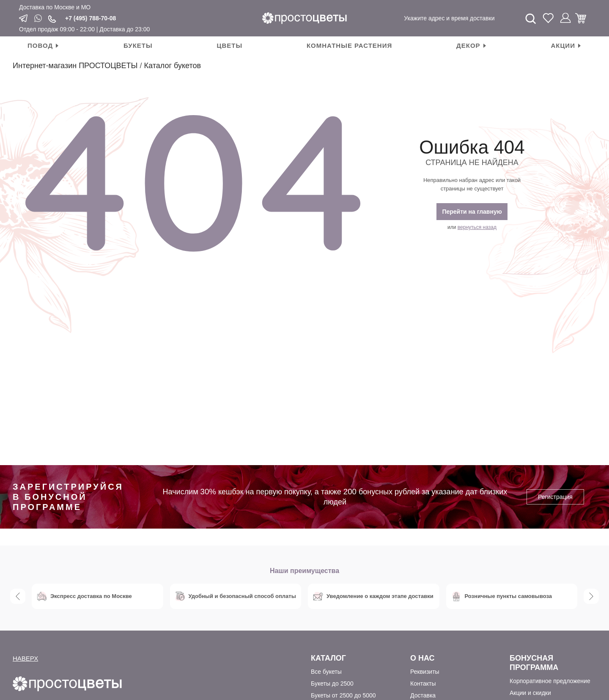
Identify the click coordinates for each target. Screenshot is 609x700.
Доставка (423, 695)
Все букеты (326, 672)
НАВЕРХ (25, 658)
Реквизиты (425, 672)
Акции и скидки (530, 693)
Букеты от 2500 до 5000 (343, 695)
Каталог (328, 658)
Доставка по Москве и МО (55, 7)
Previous (18, 596)
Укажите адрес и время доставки (449, 18)
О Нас (422, 658)
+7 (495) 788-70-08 (91, 18)
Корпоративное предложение (550, 681)
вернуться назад (477, 227)
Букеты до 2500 (332, 683)
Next (591, 596)
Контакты (423, 683)
